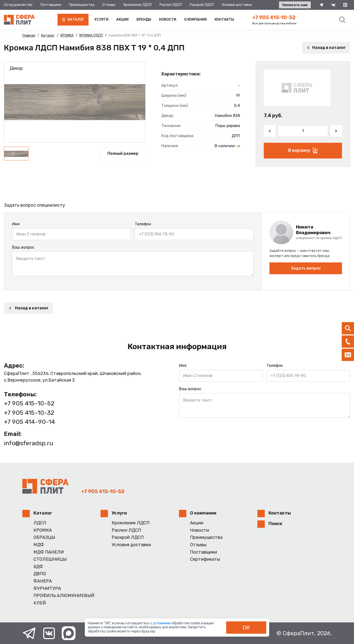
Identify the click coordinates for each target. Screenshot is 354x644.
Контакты (224, 20)
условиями (162, 623)
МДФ (39, 545)
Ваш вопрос (23, 247)
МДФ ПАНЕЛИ (49, 552)
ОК (246, 628)
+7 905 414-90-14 (29, 422)
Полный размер (123, 153)
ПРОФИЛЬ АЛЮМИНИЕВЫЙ (64, 596)
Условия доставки (237, 5)
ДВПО (40, 574)
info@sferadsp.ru (29, 443)
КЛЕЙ (40, 603)
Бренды (144, 20)
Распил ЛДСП (171, 5)
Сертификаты (205, 559)
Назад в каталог (326, 48)
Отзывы (109, 5)
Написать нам (295, 5)
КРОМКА (43, 530)
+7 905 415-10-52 (274, 17)
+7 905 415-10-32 (29, 413)
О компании (195, 20)
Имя (16, 224)
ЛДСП (40, 523)
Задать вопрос (306, 268)
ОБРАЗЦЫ (44, 537)
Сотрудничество (18, 5)
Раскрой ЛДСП (202, 5)
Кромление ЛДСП (138, 5)
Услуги (101, 20)
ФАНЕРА (43, 581)
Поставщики (51, 5)
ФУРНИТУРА (47, 589)
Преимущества (82, 5)
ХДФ (38, 567)
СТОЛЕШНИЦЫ (50, 559)
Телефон (143, 224)
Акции (122, 20)
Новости (168, 20)
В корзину (303, 151)
